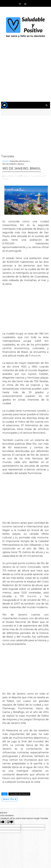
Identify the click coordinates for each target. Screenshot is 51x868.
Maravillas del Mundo (19, 161)
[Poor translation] (10, 822)
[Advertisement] (26, 72)
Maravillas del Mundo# (19, 794)
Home (5, 161)
